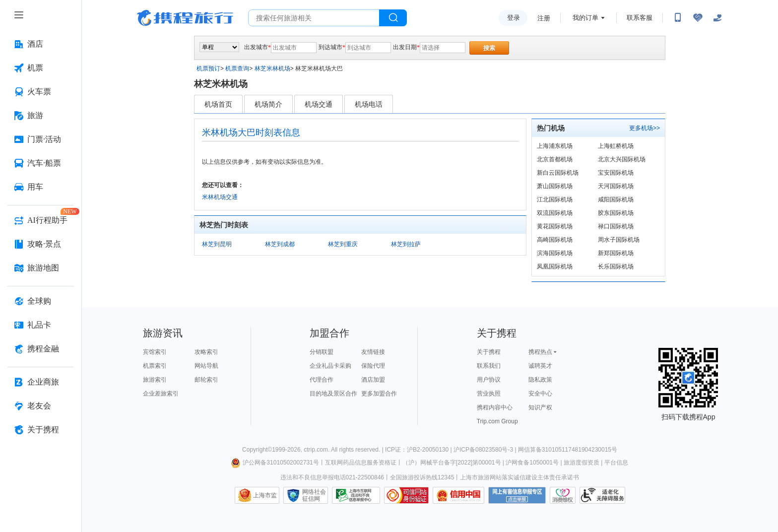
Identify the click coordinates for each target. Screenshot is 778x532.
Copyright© (257, 450)
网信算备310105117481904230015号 (568, 450)
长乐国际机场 (616, 266)
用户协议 (489, 380)
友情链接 (373, 352)
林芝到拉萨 (406, 244)
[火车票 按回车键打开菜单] (41, 92)
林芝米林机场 (272, 68)
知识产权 (540, 407)
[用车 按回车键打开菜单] (41, 187)
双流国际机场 (555, 213)
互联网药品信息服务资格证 (361, 463)
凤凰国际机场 (555, 266)
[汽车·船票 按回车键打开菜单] (41, 163)
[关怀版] (717, 18)
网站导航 (206, 366)
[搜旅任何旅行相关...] (314, 18)
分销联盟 (322, 352)
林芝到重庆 (343, 244)
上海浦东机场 (555, 146)
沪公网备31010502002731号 (275, 463)
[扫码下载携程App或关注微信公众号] (678, 18)
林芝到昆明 (217, 244)
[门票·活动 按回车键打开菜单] (41, 139)
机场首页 (218, 104)
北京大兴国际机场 (622, 159)
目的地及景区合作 (333, 394)
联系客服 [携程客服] (640, 18)
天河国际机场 (616, 186)
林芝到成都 (280, 244)
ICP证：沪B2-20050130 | (419, 450)
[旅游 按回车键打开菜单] (41, 116)
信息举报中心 (356, 495)
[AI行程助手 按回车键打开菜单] (41, 220)
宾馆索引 (155, 352)
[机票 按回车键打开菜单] (41, 68)
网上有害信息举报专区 (517, 495)
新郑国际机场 (616, 253)
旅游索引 (155, 380)
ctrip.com (316, 450)
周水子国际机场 (619, 240)
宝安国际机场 (616, 173)
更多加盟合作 (379, 394)
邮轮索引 (206, 380)
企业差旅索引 (161, 394)
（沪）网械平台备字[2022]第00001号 (452, 463)
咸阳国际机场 (616, 199)
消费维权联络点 (563, 495)
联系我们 (489, 366)
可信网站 (406, 495)
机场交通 (319, 104)
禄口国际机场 (616, 226)
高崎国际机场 (555, 240)
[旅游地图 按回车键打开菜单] (41, 268)
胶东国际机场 (616, 213)
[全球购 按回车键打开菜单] (41, 301)
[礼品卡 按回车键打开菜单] (41, 325)
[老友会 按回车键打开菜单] (41, 406)
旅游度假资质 (582, 463)
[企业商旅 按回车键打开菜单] (41, 382)
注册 (544, 18)
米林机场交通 (220, 197)
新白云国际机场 (558, 173)
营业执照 (489, 394)
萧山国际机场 (555, 186)
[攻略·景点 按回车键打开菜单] (41, 244)
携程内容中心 (495, 407)
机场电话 (369, 104)
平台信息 (616, 463)
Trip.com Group (497, 421)
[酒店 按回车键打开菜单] (41, 44)
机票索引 (155, 366)
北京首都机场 (555, 159)
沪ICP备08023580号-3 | (486, 450)
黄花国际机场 (555, 226)
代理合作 (322, 380)
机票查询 (237, 68)
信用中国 (458, 495)
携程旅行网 (185, 18)
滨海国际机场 (555, 253)
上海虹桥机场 (616, 146)
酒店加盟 (373, 380)
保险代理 (373, 366)
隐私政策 (540, 380)
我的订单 (585, 18)
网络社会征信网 (314, 495)
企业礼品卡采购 (330, 366)
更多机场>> (645, 128)
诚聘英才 (540, 366)
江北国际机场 (555, 199)
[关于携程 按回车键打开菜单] (41, 430)
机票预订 (208, 68)
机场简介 (268, 104)
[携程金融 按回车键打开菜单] (41, 349)
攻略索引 (206, 352)
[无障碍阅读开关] (698, 18)
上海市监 (265, 495)
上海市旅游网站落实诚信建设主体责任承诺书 (519, 477)
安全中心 (540, 394)
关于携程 (489, 352)
